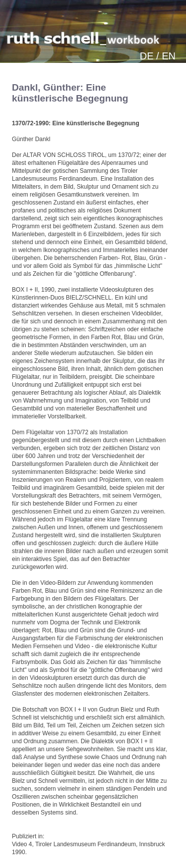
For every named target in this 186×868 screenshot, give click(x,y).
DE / (150, 56)
